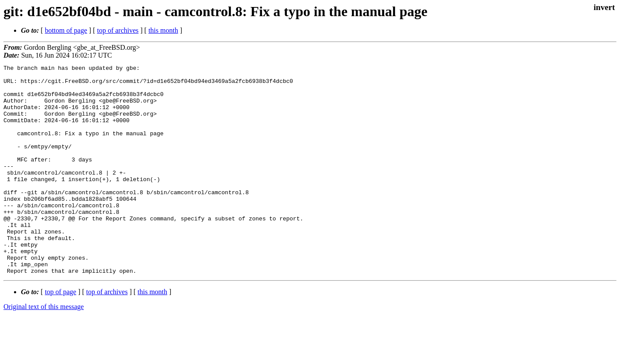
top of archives (118, 30)
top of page (61, 334)
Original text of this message (44, 349)
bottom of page (66, 30)
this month (163, 30)
